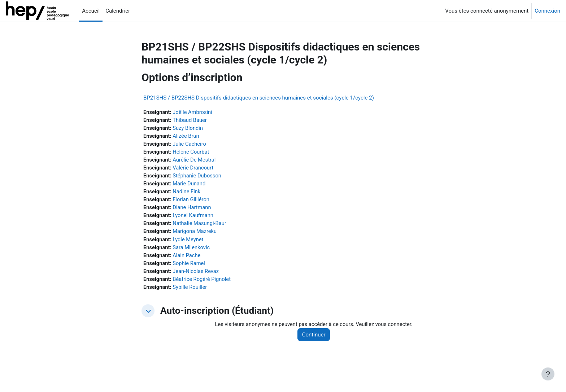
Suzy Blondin (189, 128)
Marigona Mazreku (196, 234)
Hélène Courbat (192, 153)
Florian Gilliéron (192, 202)
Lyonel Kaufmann (194, 218)
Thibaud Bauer (191, 120)
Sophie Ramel (190, 267)
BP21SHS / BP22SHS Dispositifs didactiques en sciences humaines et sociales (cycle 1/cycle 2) (259, 98)
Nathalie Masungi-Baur (201, 226)
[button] (148, 315)
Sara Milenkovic (192, 250)
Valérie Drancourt (194, 169)
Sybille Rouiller (191, 291)
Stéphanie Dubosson (198, 177)
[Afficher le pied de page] (548, 374)
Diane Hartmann (193, 210)
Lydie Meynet (189, 242)
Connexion (547, 11)
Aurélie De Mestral (195, 161)
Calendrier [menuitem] (118, 11)
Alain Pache (188, 258)
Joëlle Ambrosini (193, 112)
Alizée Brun (187, 137)
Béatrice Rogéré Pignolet (203, 283)
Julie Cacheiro (190, 145)
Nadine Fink (188, 193)
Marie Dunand (190, 185)
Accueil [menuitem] (91, 11)
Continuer (316, 339)
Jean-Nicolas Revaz (197, 274)
